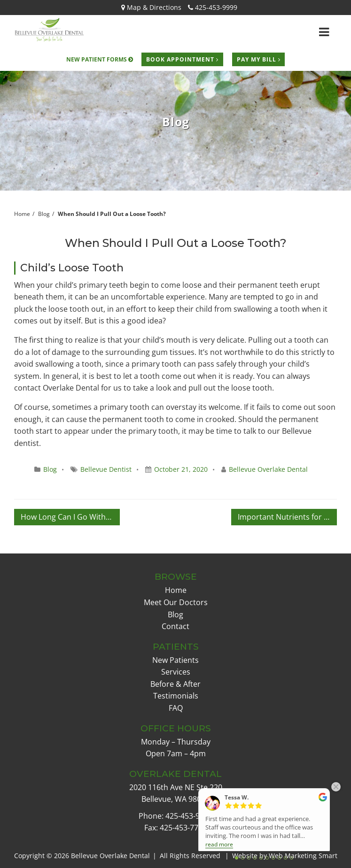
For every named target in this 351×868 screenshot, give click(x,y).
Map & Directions (151, 7)
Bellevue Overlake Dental (268, 469)
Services (176, 672)
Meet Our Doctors (176, 602)
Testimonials (176, 696)
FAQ (176, 708)
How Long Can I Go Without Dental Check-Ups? (70, 517)
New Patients (175, 660)
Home (176, 590)
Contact (175, 626)
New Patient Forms (99, 59)
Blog (44, 214)
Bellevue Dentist (106, 469)
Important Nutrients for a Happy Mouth (287, 517)
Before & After (175, 684)
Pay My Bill (259, 59)
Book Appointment (182, 59)
